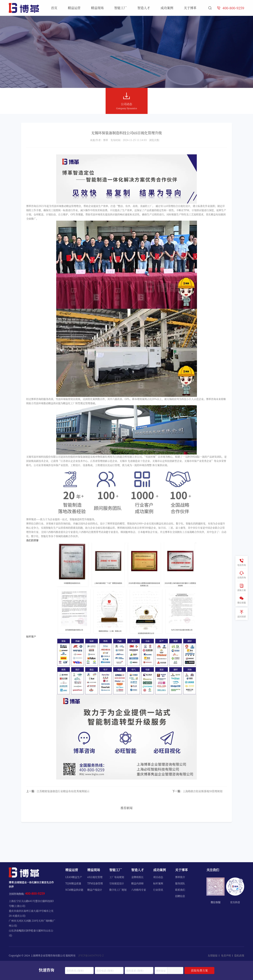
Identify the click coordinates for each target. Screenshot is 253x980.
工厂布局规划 (117, 877)
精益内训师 (137, 883)
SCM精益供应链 (74, 890)
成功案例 (167, 8)
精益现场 (97, 8)
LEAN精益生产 (74, 877)
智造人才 (144, 8)
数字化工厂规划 (118, 890)
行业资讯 (158, 890)
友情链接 (213, 955)
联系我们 (180, 890)
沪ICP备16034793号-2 (91, 955)
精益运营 (74, 8)
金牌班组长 (137, 877)
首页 (54, 8)
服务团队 (180, 883)
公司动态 (127, 101)
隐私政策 (239, 955)
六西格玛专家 (139, 890)
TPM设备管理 (95, 883)
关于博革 (190, 8)
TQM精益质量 (73, 883)
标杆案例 (158, 883)
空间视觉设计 (117, 883)
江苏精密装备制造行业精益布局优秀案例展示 (58, 791)
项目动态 (158, 877)
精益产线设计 (95, 890)
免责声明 (226, 955)
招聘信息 (180, 896)
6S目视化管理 (95, 877)
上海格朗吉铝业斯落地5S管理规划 (197, 791)
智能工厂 (121, 8)
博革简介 (180, 877)
